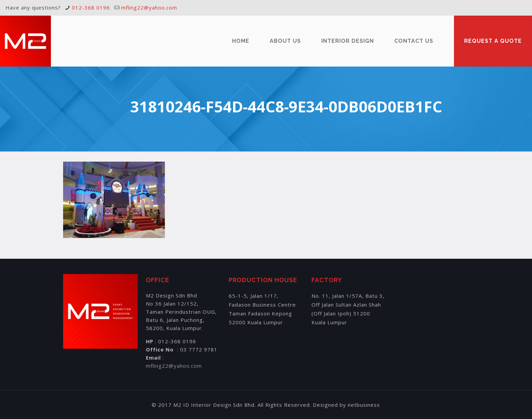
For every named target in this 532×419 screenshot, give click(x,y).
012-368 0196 (91, 7)
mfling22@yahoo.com (149, 7)
